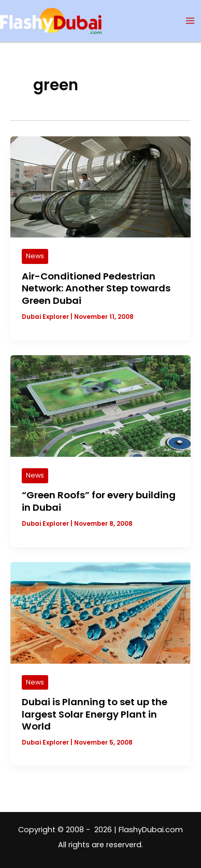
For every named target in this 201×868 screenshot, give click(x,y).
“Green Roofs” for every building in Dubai (99, 501)
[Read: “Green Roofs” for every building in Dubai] (101, 405)
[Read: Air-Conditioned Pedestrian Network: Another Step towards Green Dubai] (101, 186)
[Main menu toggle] (190, 21)
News (35, 256)
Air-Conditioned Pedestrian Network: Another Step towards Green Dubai (96, 288)
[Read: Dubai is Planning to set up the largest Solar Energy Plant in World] (101, 612)
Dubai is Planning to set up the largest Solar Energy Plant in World (95, 714)
